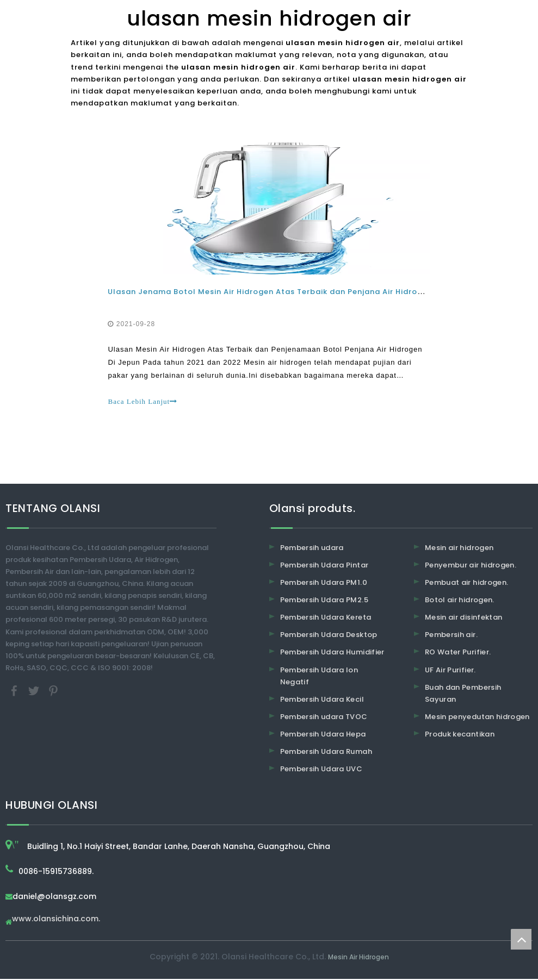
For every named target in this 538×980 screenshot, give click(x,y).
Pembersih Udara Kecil (322, 700)
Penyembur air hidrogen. (471, 566)
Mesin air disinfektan (463, 618)
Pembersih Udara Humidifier (332, 654)
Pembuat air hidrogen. (466, 583)
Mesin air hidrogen (459, 549)
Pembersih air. (451, 636)
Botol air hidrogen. (460, 601)
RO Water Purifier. (458, 654)
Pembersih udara (312, 549)
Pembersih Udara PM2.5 (324, 601)
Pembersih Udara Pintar (324, 566)
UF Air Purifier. (450, 671)
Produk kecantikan (460, 735)
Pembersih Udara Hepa (323, 735)
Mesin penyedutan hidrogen (477, 718)
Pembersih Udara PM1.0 (324, 583)
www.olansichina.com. (56, 920)
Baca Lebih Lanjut (144, 402)
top (521, 939)
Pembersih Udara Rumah (326, 753)
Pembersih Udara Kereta (326, 618)
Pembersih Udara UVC (321, 770)
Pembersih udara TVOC (324, 718)
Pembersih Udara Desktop (329, 636)
